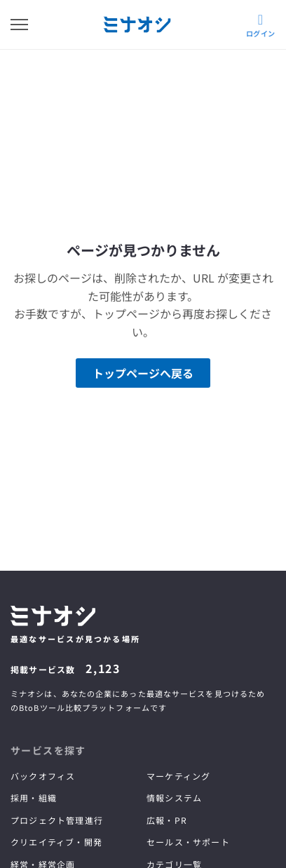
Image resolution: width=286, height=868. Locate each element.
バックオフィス (43, 776)
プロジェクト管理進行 (57, 820)
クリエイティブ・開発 (56, 842)
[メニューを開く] (19, 25)
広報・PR (167, 820)
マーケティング (178, 776)
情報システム (174, 798)
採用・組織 (34, 798)
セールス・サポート (188, 842)
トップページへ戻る (143, 373)
